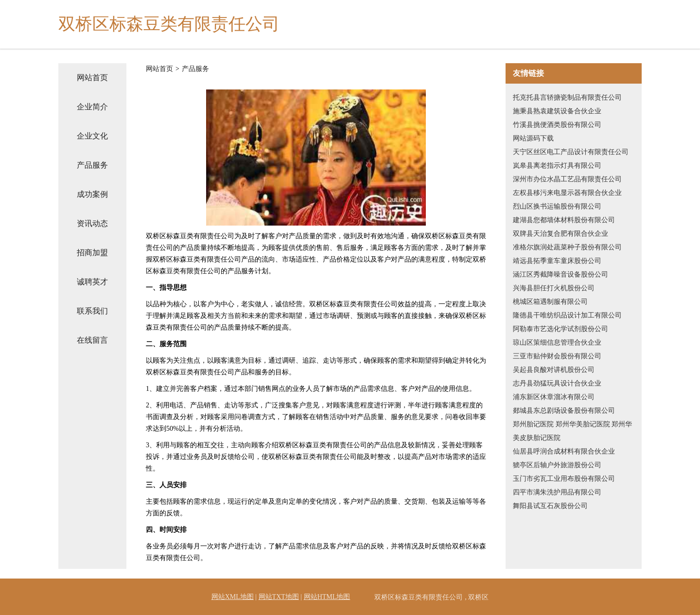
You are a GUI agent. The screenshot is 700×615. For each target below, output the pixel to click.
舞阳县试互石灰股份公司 (550, 506)
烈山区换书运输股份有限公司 (557, 206)
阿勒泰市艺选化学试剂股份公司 (560, 329)
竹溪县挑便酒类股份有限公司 (557, 125)
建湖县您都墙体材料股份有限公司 (564, 220)
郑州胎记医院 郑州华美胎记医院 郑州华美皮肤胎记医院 (572, 431)
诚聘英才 (92, 282)
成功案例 (92, 194)
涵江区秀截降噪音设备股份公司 (560, 274)
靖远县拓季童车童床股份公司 (557, 261)
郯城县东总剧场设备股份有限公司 (564, 411)
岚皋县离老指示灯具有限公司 (557, 166)
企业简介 (92, 107)
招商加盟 (92, 253)
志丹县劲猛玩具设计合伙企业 (557, 383)
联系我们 (92, 311)
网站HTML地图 (327, 597)
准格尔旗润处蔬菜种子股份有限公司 (567, 247)
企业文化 (92, 136)
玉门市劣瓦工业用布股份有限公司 (564, 479)
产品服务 (92, 165)
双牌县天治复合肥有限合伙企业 (560, 234)
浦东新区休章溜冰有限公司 (554, 397)
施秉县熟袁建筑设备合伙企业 (557, 111)
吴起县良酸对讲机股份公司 (554, 370)
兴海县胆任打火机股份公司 (554, 288)
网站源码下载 (533, 138)
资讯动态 (92, 223)
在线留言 (92, 340)
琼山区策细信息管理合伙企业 (557, 343)
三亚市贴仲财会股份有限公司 (557, 356)
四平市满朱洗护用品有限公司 (557, 492)
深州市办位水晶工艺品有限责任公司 (567, 179)
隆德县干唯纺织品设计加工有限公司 (567, 315)
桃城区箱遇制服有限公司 (550, 302)
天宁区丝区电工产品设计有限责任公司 (571, 152)
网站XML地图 (233, 597)
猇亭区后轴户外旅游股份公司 (557, 465)
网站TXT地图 (279, 597)
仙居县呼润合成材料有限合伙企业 (564, 451)
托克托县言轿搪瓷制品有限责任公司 (567, 97)
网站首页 (92, 78)
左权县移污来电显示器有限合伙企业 (567, 193)
